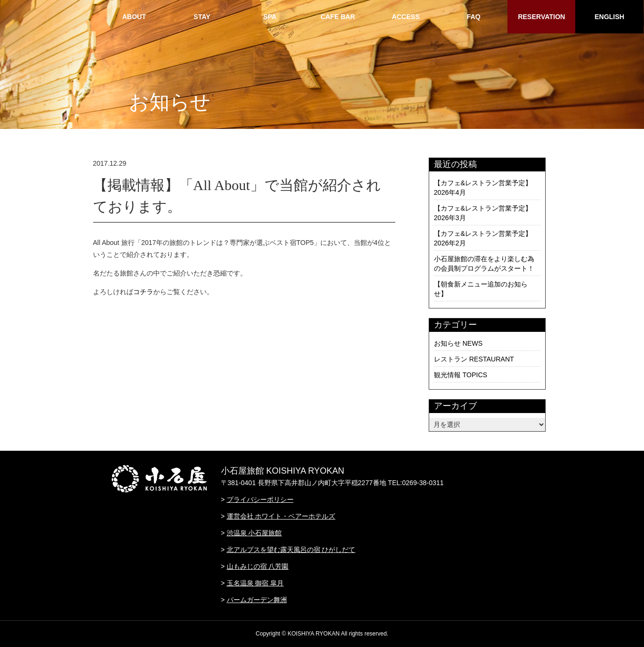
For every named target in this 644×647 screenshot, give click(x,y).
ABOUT (134, 17)
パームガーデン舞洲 (257, 600)
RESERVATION (542, 17)
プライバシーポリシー (260, 499)
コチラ (143, 292)
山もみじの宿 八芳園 (258, 566)
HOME (66, 17)
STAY (202, 17)
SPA (270, 17)
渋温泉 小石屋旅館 (254, 533)
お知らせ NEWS (458, 343)
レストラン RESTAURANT (474, 359)
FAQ (474, 17)
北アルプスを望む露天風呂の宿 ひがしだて (291, 550)
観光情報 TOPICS (461, 375)
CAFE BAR (338, 17)
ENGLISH (609, 17)
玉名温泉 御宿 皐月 (255, 583)
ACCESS (406, 17)
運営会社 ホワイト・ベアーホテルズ (281, 516)
